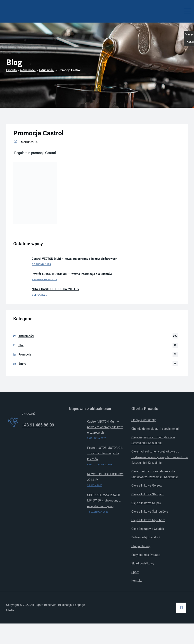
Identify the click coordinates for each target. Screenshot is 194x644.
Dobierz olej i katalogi (146, 537)
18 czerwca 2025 (98, 512)
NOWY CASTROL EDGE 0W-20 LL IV (55, 289)
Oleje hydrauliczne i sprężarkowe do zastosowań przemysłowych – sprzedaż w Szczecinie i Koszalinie (160, 457)
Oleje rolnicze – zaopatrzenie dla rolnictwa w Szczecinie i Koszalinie (155, 474)
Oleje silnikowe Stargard (147, 494)
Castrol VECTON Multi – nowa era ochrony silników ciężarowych (74, 259)
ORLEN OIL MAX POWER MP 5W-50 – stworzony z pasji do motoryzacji (104, 501)
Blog (21, 345)
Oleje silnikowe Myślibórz (148, 520)
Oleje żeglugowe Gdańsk (148, 529)
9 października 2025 (44, 280)
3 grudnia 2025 (41, 264)
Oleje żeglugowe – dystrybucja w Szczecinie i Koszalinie (153, 440)
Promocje (25, 355)
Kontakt (137, 581)
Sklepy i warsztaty (143, 420)
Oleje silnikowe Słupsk (146, 503)
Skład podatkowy (143, 564)
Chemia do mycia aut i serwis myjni (155, 429)
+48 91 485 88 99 (38, 425)
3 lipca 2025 (39, 295)
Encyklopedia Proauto (146, 555)
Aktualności (26, 336)
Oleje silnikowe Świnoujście (150, 512)
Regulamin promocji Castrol (35, 153)
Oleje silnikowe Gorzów (147, 486)
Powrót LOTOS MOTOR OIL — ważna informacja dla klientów (72, 274)
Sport (22, 364)
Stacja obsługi (141, 546)
